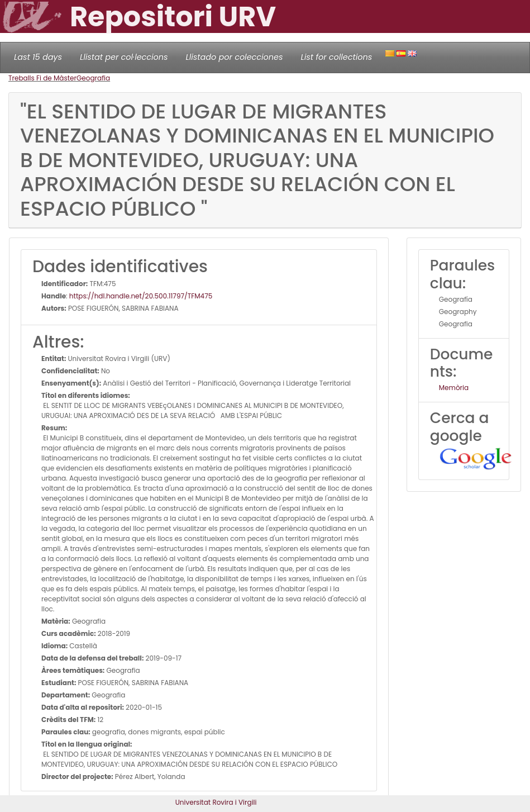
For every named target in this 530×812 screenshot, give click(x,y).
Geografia (93, 78)
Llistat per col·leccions (124, 57)
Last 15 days (38, 57)
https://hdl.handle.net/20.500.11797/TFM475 (141, 296)
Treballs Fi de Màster (42, 78)
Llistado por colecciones (235, 57)
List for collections (336, 57)
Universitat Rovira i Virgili (216, 802)
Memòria (454, 388)
